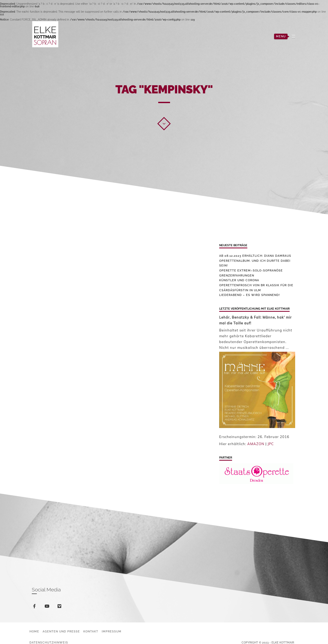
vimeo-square (60, 607)
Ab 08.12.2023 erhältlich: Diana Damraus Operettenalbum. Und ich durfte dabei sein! (255, 261)
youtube (48, 607)
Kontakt (91, 632)
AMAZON (256, 444)
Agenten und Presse (61, 632)
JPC (271, 444)
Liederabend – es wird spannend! (250, 295)
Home (34, 632)
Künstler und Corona (239, 280)
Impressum (112, 632)
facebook (35, 607)
